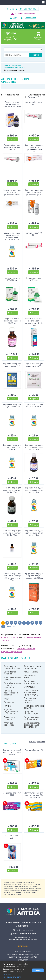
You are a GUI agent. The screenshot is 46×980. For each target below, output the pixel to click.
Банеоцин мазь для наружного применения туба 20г (34, 148)
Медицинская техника (31, 676)
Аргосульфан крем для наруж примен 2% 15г (12, 147)
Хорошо (38, 970)
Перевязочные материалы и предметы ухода (32, 692)
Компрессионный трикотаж (12, 678)
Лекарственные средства (11, 718)
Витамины (9, 702)
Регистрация (30, 18)
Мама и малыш (31, 672)
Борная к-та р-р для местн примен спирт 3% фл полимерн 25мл (12, 577)
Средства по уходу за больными (33, 718)
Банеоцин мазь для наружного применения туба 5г (12, 192)
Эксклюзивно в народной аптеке (12, 667)
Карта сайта (23, 960)
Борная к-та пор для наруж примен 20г (34, 405)
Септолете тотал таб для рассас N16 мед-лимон (12, 752)
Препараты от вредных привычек (31, 700)
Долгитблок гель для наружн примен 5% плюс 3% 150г (34, 795)
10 (41, 623)
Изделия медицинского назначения (11, 712)
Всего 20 (11, 626)
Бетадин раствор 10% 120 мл (12, 279)
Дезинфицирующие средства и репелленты (13, 685)
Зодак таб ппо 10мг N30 (12, 794)
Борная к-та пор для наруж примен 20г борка (12, 447)
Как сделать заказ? (23, 951)
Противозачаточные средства (33, 707)
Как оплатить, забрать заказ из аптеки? (23, 954)
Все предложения (37, 742)
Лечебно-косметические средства (11, 693)
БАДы (6, 698)
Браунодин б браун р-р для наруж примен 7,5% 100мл (34, 576)
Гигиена (8, 706)
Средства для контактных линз (32, 682)
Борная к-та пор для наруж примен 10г (12, 365)
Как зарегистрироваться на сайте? (23, 957)
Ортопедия (29, 687)
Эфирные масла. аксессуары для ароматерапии (32, 725)
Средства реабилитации (31, 712)
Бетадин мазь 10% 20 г (34, 234)
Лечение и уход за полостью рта (33, 667)
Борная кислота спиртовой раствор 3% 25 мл (12, 321)
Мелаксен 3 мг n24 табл (12, 837)
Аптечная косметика (9, 724)
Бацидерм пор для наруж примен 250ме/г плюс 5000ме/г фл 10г (12, 236)
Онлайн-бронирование (25, 14)
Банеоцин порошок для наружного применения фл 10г (34, 192)
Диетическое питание (10, 673)
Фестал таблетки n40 (34, 750)
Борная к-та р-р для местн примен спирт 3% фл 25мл (34, 447)
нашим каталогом (10, 637)
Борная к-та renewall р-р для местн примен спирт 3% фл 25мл (34, 322)
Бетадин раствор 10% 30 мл (34, 279)
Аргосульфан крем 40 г (34, 103)
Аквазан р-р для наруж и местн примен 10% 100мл (12, 104)
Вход (15, 18)
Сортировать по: (35, 96)
